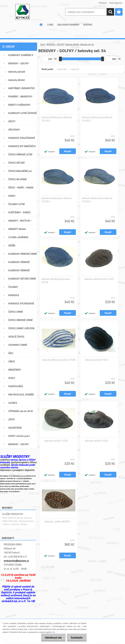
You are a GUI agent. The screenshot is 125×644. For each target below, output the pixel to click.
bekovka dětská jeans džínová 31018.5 (97, 119)
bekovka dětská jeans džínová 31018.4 (56, 200)
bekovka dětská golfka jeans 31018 (56, 281)
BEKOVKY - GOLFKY (55, 44)
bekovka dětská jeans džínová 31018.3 (97, 200)
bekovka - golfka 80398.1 (58, 522)
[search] (110, 12)
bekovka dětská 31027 (97, 360)
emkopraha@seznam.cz (16, 561)
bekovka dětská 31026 (56, 441)
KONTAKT (88, 25)
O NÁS (50, 25)
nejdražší (75, 69)
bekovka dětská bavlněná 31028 (59, 360)
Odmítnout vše (53, 638)
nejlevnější (62, 69)
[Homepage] (41, 25)
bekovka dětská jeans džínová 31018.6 (56, 119)
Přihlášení (103, 3)
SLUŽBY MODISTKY (13, 514)
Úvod (43, 44)
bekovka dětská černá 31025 (99, 279)
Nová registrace (116, 3)
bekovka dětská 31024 (97, 441)
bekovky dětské (72, 44)
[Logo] (22, 12)
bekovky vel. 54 (87, 44)
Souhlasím (77, 638)
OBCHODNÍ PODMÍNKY (68, 25)
